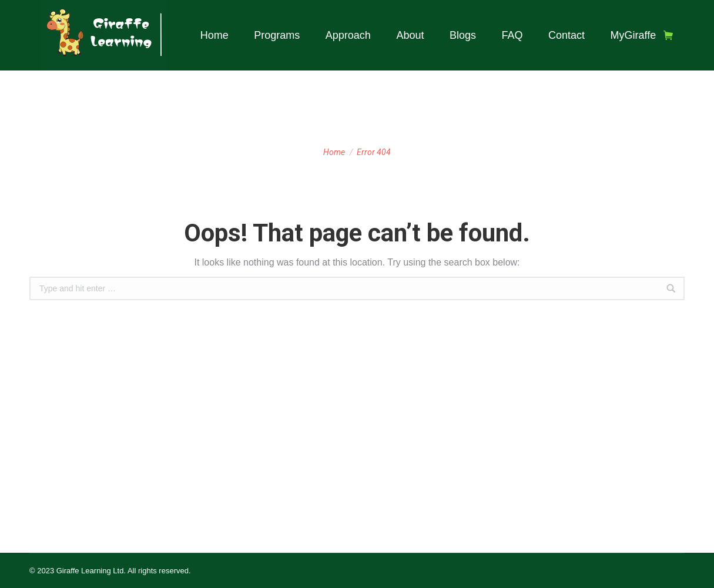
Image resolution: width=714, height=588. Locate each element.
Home (334, 152)
